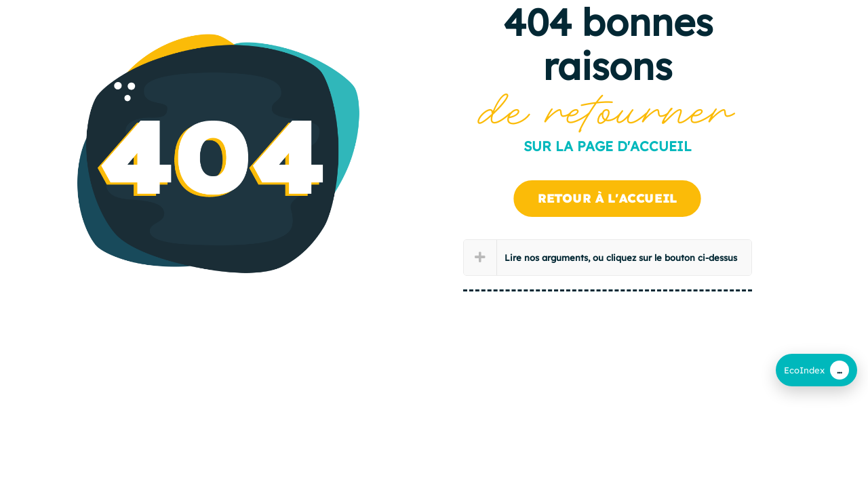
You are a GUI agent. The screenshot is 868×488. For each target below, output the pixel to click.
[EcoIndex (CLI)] (816, 370)
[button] (608, 258)
